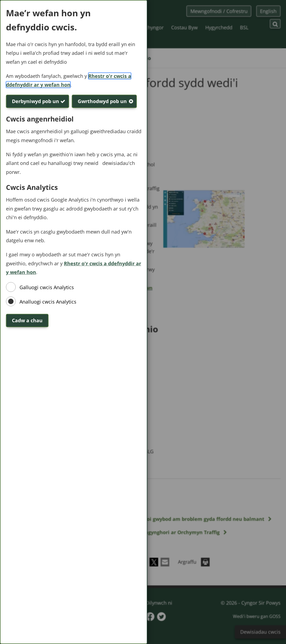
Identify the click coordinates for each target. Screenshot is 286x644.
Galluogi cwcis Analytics (47, 287)
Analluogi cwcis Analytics (48, 302)
